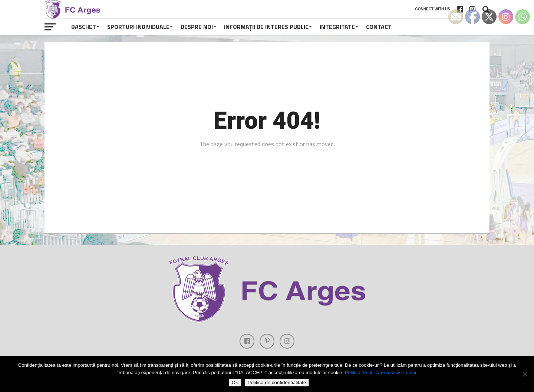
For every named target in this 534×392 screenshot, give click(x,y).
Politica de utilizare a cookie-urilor (381, 373)
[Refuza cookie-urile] (525, 374)
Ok (235, 383)
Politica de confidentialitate (277, 383)
